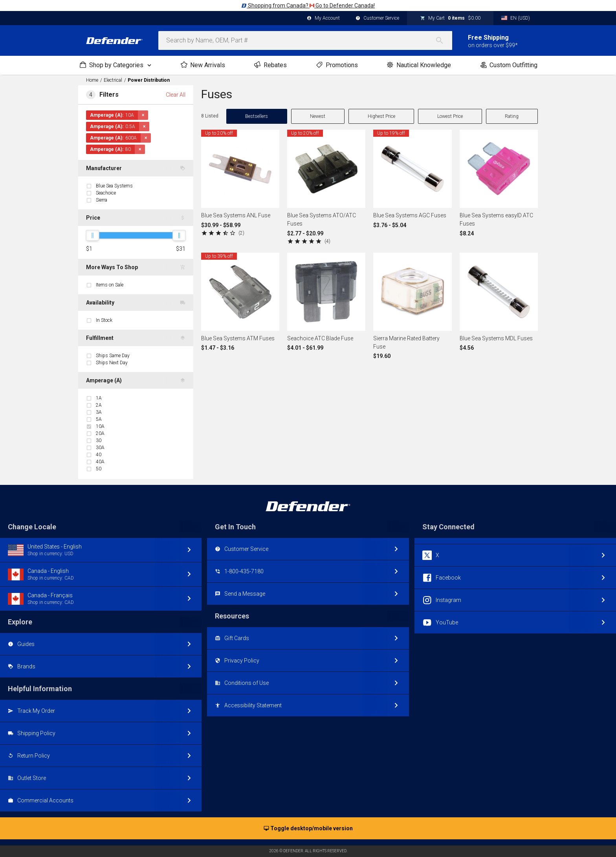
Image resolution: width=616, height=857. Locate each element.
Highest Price (381, 116)
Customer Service (377, 18)
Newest (318, 116)
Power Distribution (149, 80)
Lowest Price (450, 116)
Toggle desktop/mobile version (308, 829)
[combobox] (305, 40)
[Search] (444, 40)
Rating (512, 116)
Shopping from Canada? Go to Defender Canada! (308, 6)
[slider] (92, 235)
